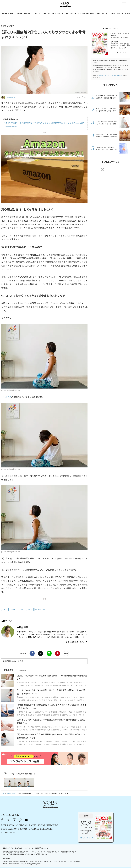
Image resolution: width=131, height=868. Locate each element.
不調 (22, 609)
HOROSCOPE (109, 14)
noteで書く (66, 653)
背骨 (30, 609)
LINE (49, 653)
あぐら (8, 397)
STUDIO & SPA (124, 14)
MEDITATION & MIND (28, 14)
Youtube (125, 170)
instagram (110, 170)
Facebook (32, 653)
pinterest (118, 170)
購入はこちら (121, 53)
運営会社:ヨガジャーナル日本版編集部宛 (110, 75)
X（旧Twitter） (41, 809)
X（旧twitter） (41, 653)
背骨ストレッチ (41, 609)
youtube (58, 809)
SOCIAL (42, 14)
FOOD (65, 14)
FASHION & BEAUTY (80, 14)
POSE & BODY (9, 14)
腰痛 (14, 609)
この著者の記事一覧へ (75, 642)
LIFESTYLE (95, 14)
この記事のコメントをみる (13, 661)
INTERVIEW (54, 14)
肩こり (5, 609)
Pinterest (58, 653)
